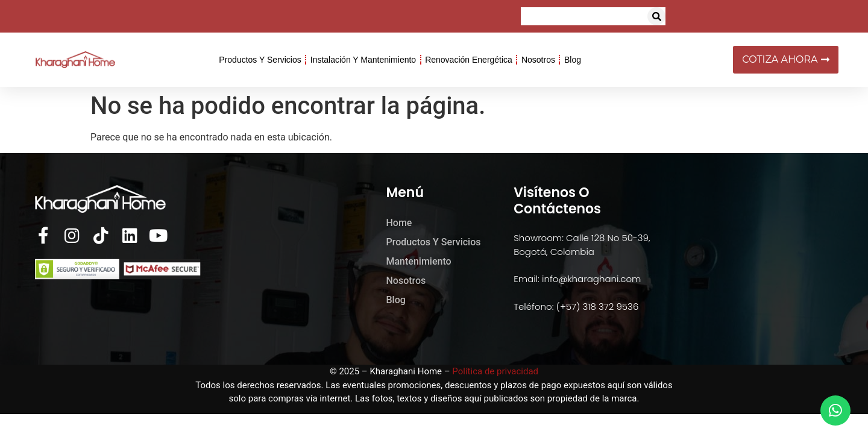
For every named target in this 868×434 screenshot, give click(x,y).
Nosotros (538, 60)
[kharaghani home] (737, 259)
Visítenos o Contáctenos (557, 200)
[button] (656, 16)
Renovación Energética (469, 60)
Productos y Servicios (260, 60)
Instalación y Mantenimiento (363, 60)
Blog (573, 60)
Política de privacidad (495, 371)
